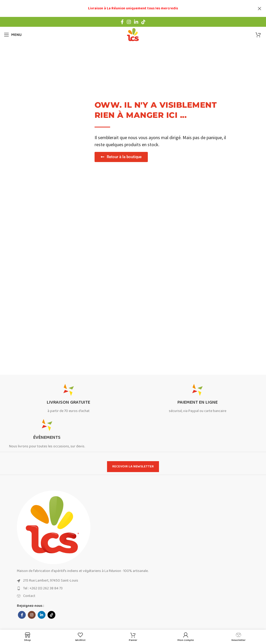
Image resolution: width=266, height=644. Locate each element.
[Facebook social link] (122, 22)
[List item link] (139, 581)
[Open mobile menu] (13, 35)
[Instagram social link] (129, 22)
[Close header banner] (260, 8)
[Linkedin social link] (136, 22)
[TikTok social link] (143, 22)
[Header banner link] (125, 8)
